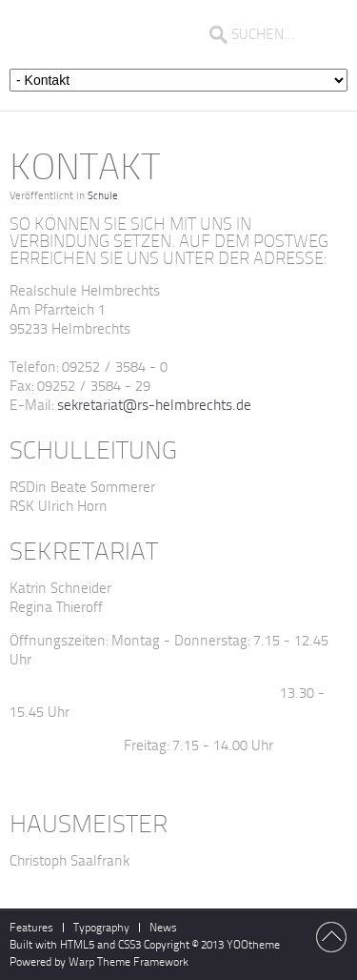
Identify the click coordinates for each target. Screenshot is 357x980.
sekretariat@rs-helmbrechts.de (154, 405)
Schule (103, 196)
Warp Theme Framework (129, 962)
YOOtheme (253, 945)
